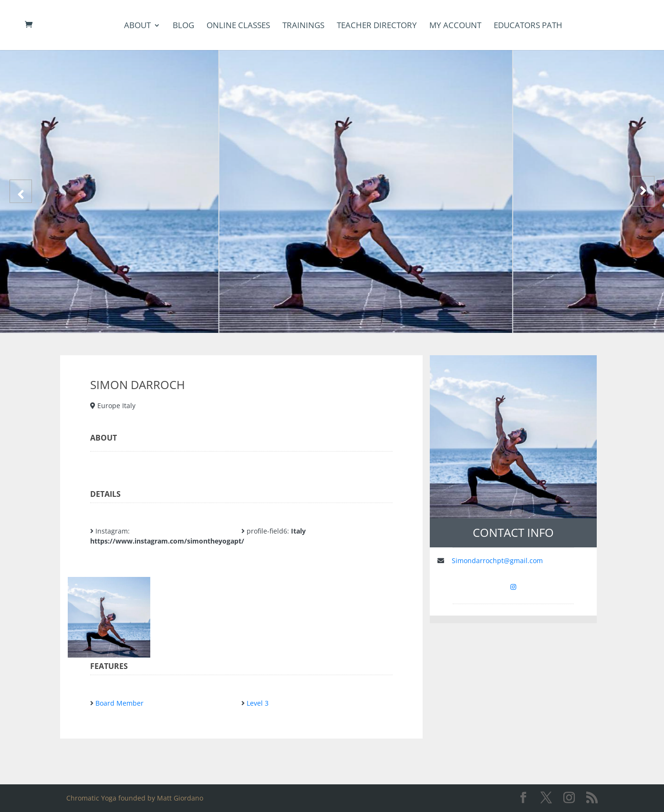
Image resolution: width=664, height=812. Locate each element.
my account (455, 26)
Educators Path (528, 26)
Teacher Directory (377, 26)
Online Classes (238, 26)
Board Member (119, 703)
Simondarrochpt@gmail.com (497, 560)
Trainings (303, 26)
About (137, 26)
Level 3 (258, 703)
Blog (183, 26)
